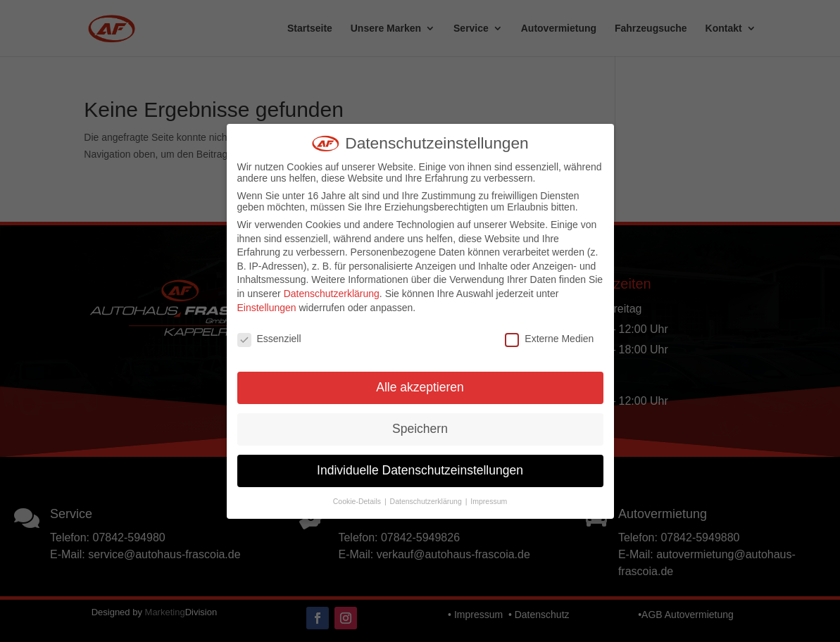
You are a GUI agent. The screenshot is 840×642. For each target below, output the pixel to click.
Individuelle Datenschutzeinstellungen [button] (420, 470)
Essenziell (269, 339)
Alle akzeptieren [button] (420, 387)
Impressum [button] (489, 501)
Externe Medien (549, 339)
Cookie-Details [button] (358, 501)
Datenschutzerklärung (332, 294)
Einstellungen (267, 308)
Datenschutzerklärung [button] (427, 501)
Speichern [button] (420, 429)
